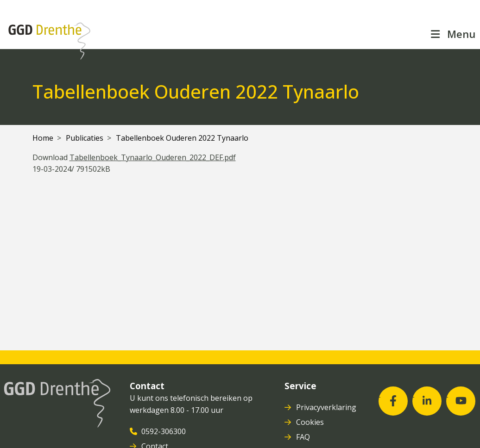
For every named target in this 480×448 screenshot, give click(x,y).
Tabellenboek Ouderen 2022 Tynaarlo (182, 138)
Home (43, 138)
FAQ (304, 437)
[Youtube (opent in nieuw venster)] (461, 401)
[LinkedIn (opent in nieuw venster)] (427, 401)
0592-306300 (164, 431)
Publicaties (85, 138)
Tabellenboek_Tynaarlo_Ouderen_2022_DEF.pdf (153, 157)
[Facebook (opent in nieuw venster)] (393, 401)
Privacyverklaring (327, 407)
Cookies (311, 422)
